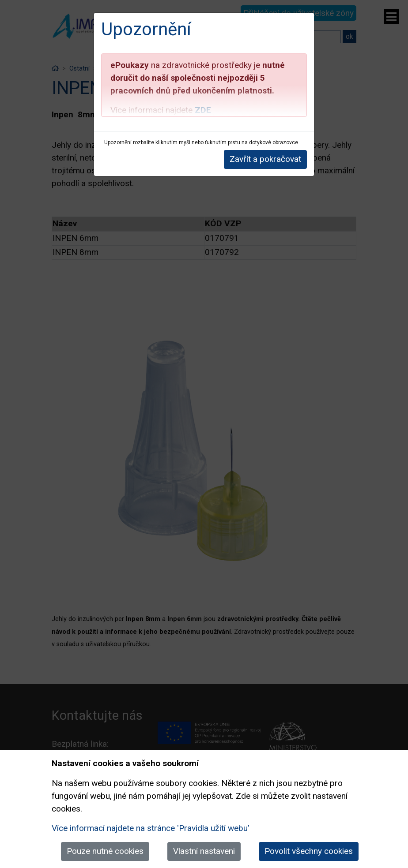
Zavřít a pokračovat (265, 159)
